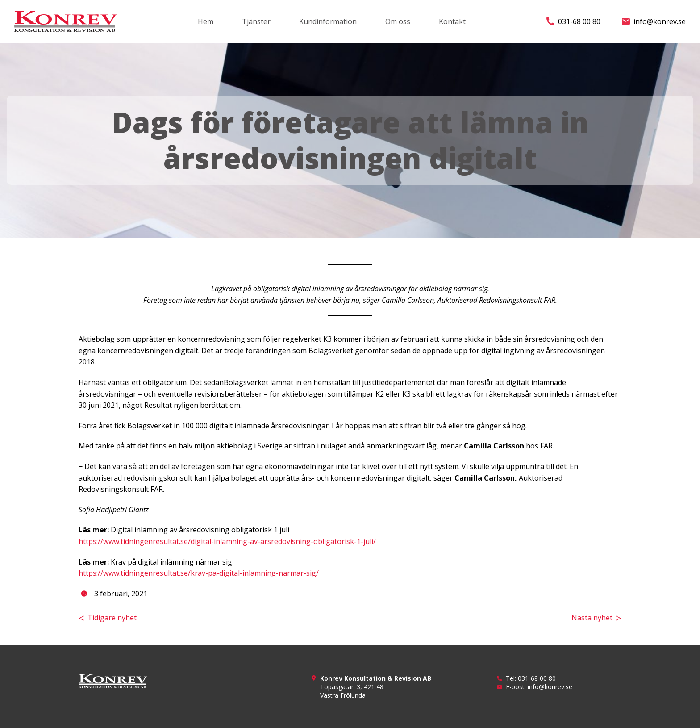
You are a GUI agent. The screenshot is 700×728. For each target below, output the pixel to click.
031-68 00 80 (573, 21)
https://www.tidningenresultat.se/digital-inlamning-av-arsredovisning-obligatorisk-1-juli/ (227, 541)
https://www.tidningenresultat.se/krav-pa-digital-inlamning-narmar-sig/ (199, 573)
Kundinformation (328, 21)
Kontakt (452, 21)
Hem (206, 21)
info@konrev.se (654, 21)
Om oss (398, 21)
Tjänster (256, 21)
